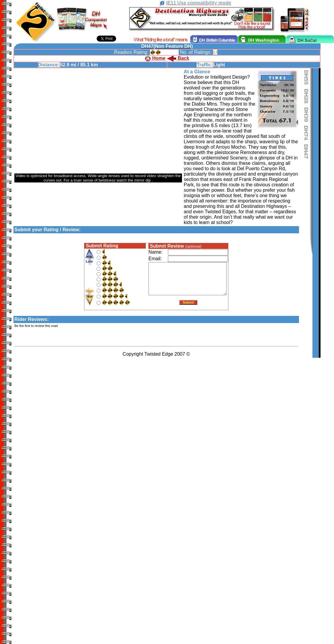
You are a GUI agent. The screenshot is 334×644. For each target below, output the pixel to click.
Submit (188, 304)
